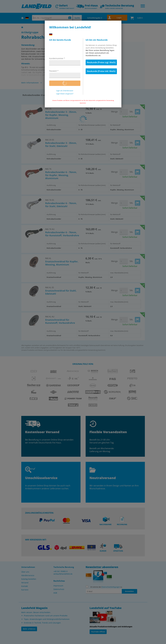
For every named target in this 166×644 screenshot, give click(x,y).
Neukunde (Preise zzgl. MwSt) (101, 62)
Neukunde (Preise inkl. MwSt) (101, 71)
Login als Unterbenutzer (65, 91)
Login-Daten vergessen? (65, 94)
